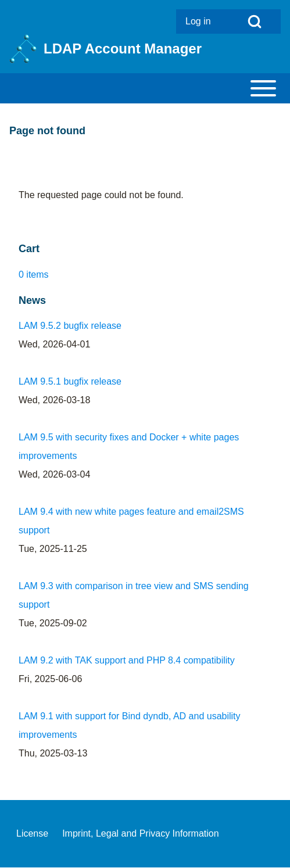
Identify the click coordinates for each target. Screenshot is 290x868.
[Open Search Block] (255, 21)
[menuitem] (202, 21)
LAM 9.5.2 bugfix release (70, 326)
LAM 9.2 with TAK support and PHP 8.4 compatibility (127, 660)
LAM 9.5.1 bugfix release (70, 381)
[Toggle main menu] (145, 88)
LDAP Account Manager (123, 49)
